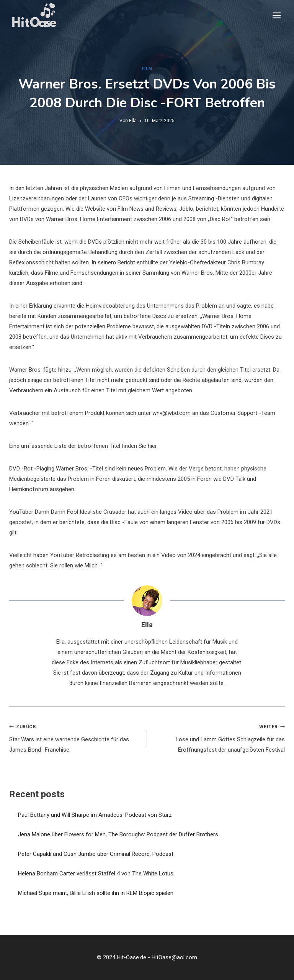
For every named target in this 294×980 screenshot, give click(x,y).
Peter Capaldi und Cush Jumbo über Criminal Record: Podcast (96, 854)
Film (147, 69)
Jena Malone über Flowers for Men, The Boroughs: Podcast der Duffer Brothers (118, 834)
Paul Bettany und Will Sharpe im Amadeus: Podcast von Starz (95, 815)
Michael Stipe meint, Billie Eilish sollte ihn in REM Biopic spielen (96, 893)
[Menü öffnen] (277, 15)
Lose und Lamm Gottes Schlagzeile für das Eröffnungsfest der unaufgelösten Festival (219, 737)
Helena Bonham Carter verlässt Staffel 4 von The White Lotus (96, 873)
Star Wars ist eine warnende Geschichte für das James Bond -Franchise (75, 737)
